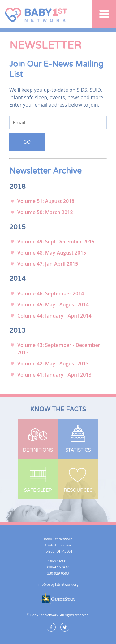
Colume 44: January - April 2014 (54, 316)
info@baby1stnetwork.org (58, 584)
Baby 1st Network (37, 14)
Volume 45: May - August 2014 (53, 305)
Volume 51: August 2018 (46, 201)
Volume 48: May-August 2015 (52, 253)
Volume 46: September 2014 (51, 293)
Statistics (78, 450)
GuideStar (58, 599)
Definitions (38, 450)
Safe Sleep (38, 490)
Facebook (51, 627)
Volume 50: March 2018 (45, 212)
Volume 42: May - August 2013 (53, 364)
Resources (78, 490)
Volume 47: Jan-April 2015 (48, 264)
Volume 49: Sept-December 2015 (56, 242)
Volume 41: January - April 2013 (54, 375)
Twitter (65, 627)
